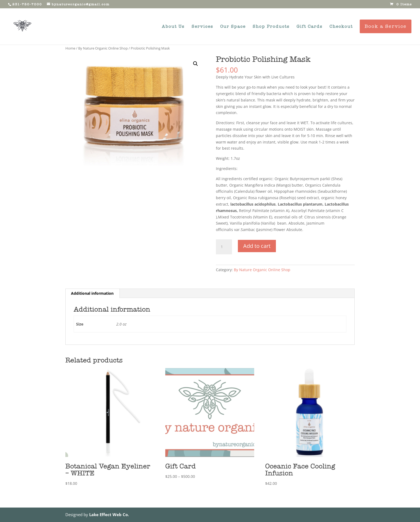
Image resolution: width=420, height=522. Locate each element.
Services (202, 27)
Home (70, 48)
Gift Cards (310, 27)
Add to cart (257, 246)
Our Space (233, 27)
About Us (173, 27)
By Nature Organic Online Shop (103, 48)
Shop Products (271, 27)
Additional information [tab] (92, 293)
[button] (196, 64)
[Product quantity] (224, 247)
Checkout (341, 27)
